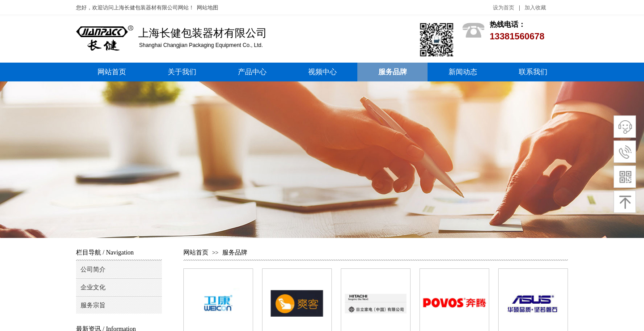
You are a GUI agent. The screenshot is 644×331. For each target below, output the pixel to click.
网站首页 (112, 72)
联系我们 (533, 72)
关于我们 (182, 72)
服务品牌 (393, 72)
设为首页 (504, 8)
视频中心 (322, 72)
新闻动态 (463, 72)
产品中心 (252, 72)
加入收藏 (535, 8)
